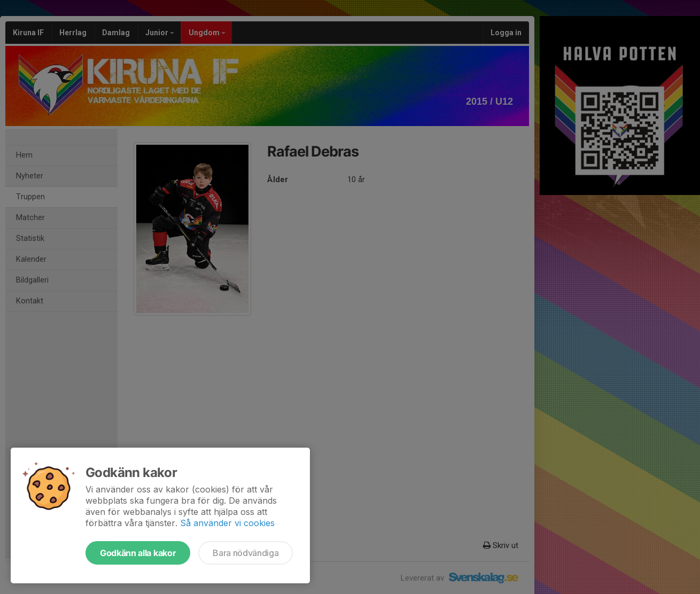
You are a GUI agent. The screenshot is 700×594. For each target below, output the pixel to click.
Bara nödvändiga (246, 553)
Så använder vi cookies (227, 523)
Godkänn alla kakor (138, 553)
